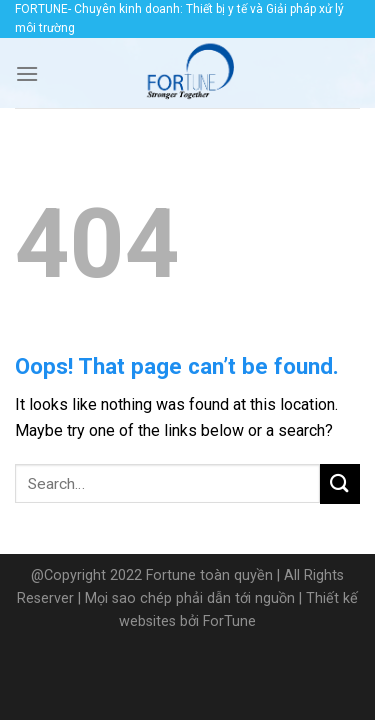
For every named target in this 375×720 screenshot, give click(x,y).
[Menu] (27, 73)
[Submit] (340, 483)
